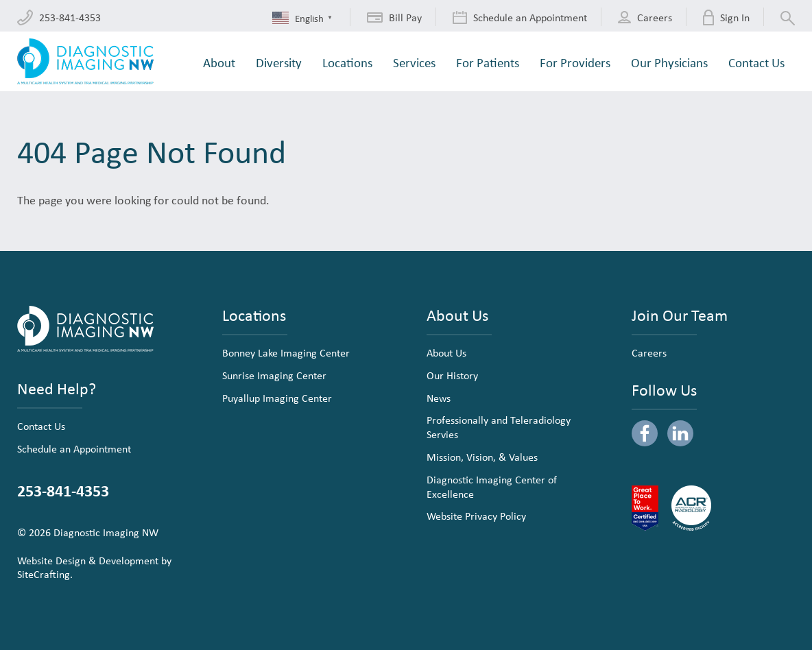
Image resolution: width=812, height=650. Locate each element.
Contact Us (41, 426)
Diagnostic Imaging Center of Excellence (492, 486)
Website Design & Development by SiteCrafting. (94, 567)
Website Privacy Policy (476, 516)
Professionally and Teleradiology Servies (499, 427)
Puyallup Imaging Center (277, 398)
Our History (452, 375)
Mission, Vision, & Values (482, 457)
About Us (446, 352)
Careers (649, 352)
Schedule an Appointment (74, 448)
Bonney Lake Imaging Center (286, 352)
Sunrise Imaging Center (274, 375)
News (439, 398)
